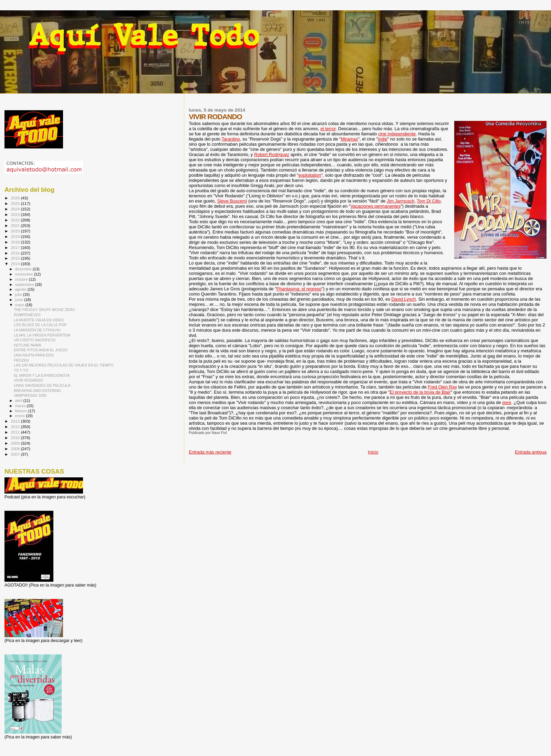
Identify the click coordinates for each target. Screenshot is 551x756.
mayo (20, 305)
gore (507, 402)
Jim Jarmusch (401, 201)
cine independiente (397, 134)
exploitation (310, 175)
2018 (16, 242)
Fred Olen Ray (442, 387)
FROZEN (21, 360)
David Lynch (403, 299)
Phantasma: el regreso (299, 289)
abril (19, 401)
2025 (16, 203)
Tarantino (231, 139)
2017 (16, 247)
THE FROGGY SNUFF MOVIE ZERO (44, 310)
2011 (16, 432)
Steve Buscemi (232, 201)
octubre (22, 279)
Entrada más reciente (210, 452)
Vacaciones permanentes (375, 206)
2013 (16, 421)
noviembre (25, 274)
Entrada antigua (531, 452)
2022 (16, 220)
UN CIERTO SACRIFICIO (35, 340)
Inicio (373, 452)
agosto (22, 289)
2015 (16, 258)
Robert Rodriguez (272, 154)
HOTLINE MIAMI (27, 345)
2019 (16, 236)
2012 (16, 427)
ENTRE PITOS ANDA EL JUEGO (41, 350)
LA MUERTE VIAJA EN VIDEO (39, 320)
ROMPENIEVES (27, 315)
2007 (16, 454)
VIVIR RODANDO (28, 380)
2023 (16, 214)
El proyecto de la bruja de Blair (420, 392)
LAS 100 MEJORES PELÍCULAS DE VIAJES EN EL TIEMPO (64, 365)
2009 (16, 443)
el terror (328, 129)
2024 (16, 209)
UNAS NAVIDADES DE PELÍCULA (42, 385)
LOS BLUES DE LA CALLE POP (40, 325)
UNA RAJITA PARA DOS (34, 355)
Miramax (350, 139)
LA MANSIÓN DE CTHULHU (37, 330)
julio (19, 294)
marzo (21, 406)
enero (21, 416)
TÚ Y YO (21, 370)
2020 (16, 231)
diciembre (24, 269)
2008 (16, 449)
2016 (16, 253)
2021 (16, 225)
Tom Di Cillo (429, 201)
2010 (16, 438)
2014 (16, 264)
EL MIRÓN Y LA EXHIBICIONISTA (42, 375)
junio (20, 300)
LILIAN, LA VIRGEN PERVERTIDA (42, 335)
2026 (16, 198)
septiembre (25, 284)
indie (382, 139)
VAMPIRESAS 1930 (30, 395)
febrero (22, 411)
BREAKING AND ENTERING (37, 391)
